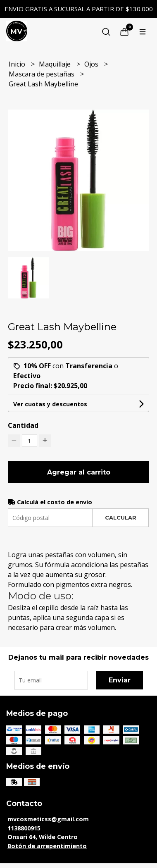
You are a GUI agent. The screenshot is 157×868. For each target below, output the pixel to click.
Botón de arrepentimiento (47, 846)
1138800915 (24, 828)
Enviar (120, 680)
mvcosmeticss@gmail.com (48, 819)
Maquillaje (56, 64)
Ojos (92, 64)
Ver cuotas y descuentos (50, 404)
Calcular (121, 518)
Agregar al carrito (79, 472)
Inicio (18, 64)
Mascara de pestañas (42, 74)
